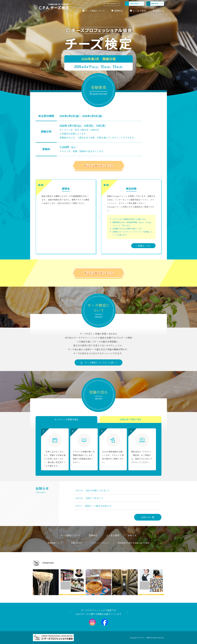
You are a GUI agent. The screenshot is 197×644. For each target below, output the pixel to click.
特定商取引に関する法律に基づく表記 (134, 543)
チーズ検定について (95, 11)
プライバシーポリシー (100, 543)
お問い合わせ (77, 543)
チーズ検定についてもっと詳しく (99, 362)
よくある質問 (139, 11)
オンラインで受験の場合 (66, 420)
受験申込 (119, 11)
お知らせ (160, 11)
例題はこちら (143, 246)
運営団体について (55, 543)
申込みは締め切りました (98, 166)
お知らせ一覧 (148, 517)
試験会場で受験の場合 (131, 420)
